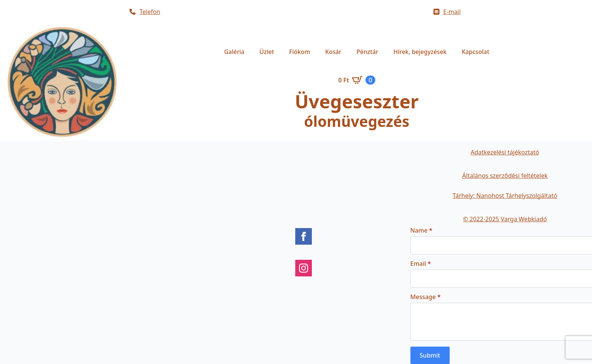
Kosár (333, 52)
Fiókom (300, 52)
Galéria (234, 52)
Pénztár (367, 52)
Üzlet (267, 52)
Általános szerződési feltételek (505, 176)
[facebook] (304, 236)
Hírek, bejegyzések (420, 52)
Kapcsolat (476, 52)
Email (421, 264)
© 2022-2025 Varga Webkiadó (505, 219)
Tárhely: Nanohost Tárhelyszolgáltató (505, 196)
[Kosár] (357, 80)
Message (425, 297)
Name (422, 230)
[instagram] (304, 268)
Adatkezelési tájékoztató (505, 152)
